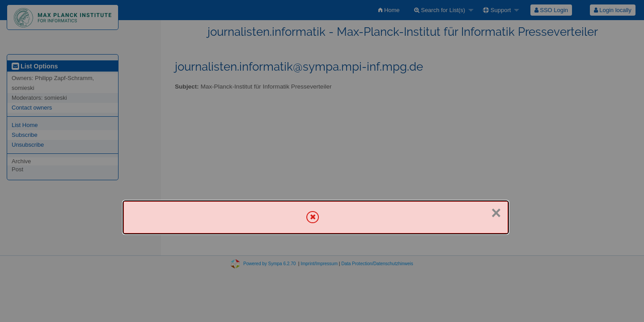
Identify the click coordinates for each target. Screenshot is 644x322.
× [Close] (496, 213)
